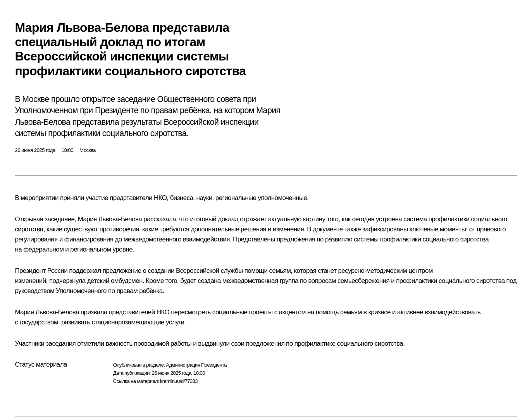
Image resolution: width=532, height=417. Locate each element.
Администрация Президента (196, 365)
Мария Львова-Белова (110, 219)
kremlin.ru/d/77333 (179, 381)
